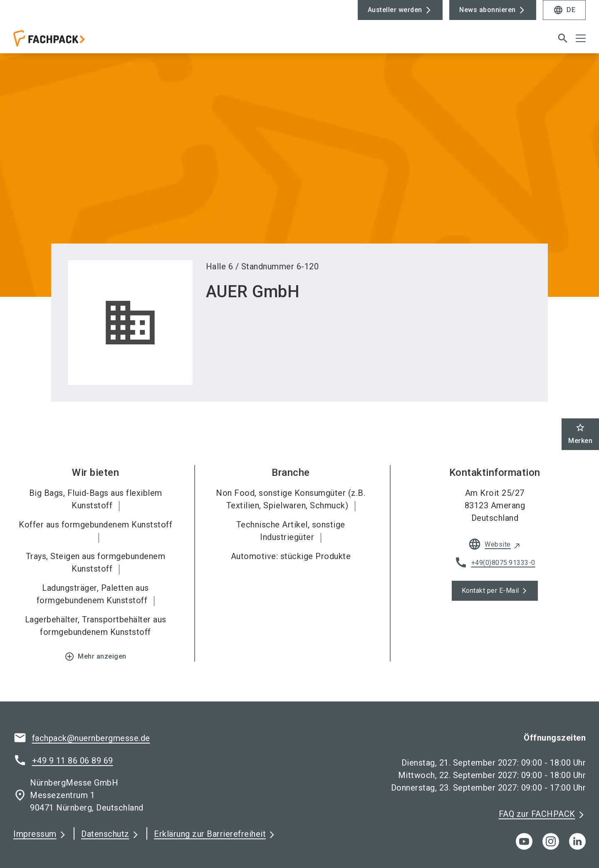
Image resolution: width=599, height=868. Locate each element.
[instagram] (551, 841)
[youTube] (524, 841)
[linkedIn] (577, 841)
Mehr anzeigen (95, 657)
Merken (580, 434)
